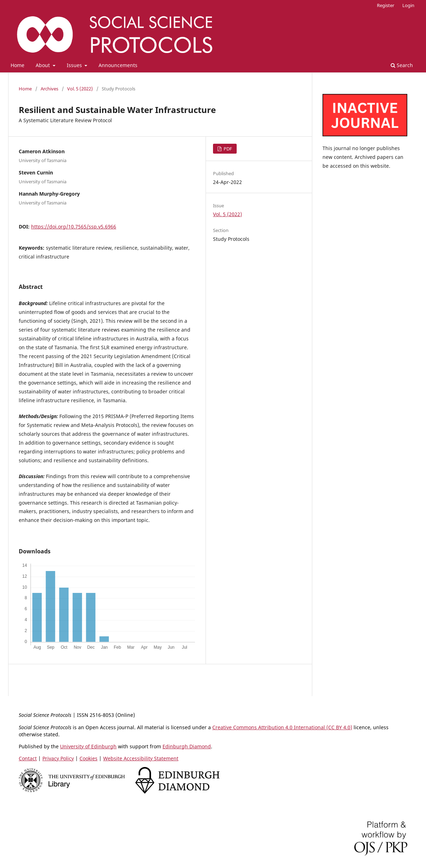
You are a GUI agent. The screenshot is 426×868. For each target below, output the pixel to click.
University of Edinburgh (88, 746)
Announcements (118, 65)
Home (17, 65)
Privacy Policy (58, 758)
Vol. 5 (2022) (80, 89)
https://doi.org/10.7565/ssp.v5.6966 (74, 227)
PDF (227, 149)
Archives (49, 89)
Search (402, 65)
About (43, 65)
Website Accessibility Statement (141, 758)
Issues (75, 65)
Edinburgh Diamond (187, 746)
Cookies (88, 758)
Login (408, 5)
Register (386, 5)
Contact (28, 758)
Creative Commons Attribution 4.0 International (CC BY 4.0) (282, 727)
